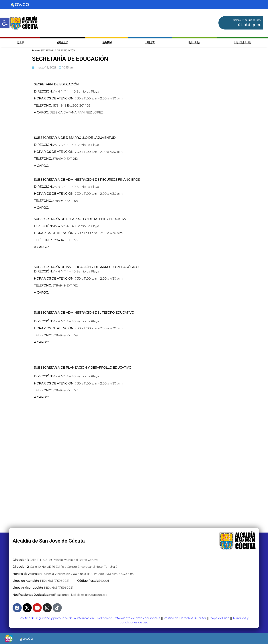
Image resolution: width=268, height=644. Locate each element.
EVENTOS (107, 43)
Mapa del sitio (219, 618)
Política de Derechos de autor (185, 618)
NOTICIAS (150, 43)
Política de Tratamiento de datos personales (129, 618)
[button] (5, 23)
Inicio (35, 50)
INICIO (20, 43)
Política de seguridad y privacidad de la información (57, 618)
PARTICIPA (194, 43)
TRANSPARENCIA (242, 43)
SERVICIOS (63, 43)
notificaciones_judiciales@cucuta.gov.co (78, 595)
